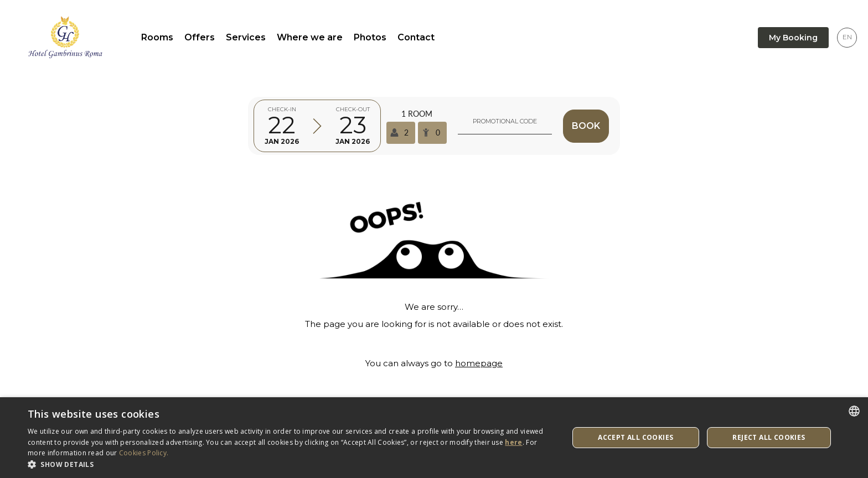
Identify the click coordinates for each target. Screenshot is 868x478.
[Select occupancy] (417, 126)
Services (246, 37)
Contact (416, 37)
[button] (290, 464)
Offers (200, 37)
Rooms (157, 37)
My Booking (793, 38)
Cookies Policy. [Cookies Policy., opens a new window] (144, 453)
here (513, 442)
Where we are (310, 37)
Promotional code (505, 121)
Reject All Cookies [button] (769, 437)
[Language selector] (847, 38)
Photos (370, 37)
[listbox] (854, 411)
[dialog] (434, 438)
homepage (479, 363)
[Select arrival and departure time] (317, 126)
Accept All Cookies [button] (635, 437)
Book (586, 126)
